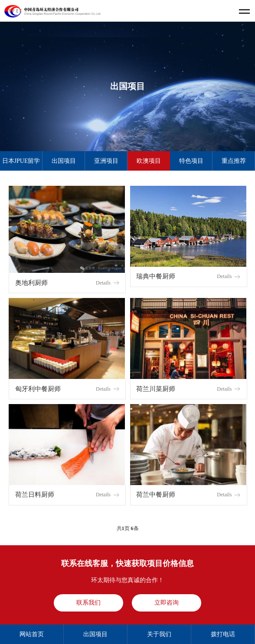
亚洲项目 (106, 161)
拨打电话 (223, 634)
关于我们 (159, 634)
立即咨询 (167, 603)
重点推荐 (234, 161)
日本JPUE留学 (21, 161)
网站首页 (32, 634)
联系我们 (88, 603)
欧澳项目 (149, 161)
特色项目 (191, 161)
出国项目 (64, 161)
